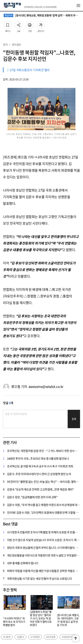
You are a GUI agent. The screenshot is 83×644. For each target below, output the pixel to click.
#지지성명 (51, 637)
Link (19, 24)
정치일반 (16, 44)
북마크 (8, 24)
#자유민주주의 (68, 637)
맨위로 (76, 638)
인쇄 (30, 24)
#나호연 (7, 637)
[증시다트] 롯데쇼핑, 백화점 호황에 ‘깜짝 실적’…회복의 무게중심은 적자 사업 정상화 (41, 15)
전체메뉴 (78, 6)
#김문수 (20, 637)
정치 (5, 44)
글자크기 (41, 24)
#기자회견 (35, 637)
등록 (74, 419)
